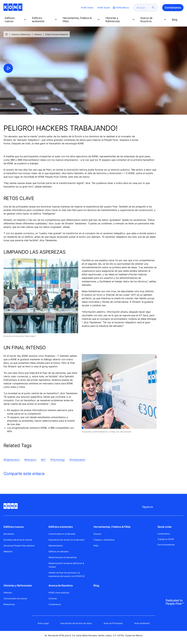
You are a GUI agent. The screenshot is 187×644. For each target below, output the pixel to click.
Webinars (8, 551)
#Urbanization (77, 460)
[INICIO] (6, 34)
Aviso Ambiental (142, 623)
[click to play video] (8, 68)
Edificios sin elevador (59, 551)
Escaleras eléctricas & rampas (18, 540)
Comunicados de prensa (15, 598)
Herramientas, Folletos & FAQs (112, 527)
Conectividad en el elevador (62, 534)
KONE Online (87, 8)
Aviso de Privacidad (113, 623)
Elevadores (9, 534)
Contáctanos (55, 604)
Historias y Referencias (21, 34)
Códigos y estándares (104, 540)
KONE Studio (104, 8)
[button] (16, 20)
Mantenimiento (56, 546)
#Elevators (30, 460)
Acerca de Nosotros (61, 586)
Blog (96, 586)
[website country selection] (121, 8)
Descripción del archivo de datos (76, 623)
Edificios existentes (61, 527)
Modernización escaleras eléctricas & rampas (66, 565)
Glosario (97, 534)
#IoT (43, 460)
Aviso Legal (43, 623)
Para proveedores (166, 545)
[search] (144, 8)
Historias (38, 34)
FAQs (96, 546)
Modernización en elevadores (63, 557)
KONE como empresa (59, 593)
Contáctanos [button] (173, 8)
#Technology (58, 460)
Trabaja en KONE (166, 539)
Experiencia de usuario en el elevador (66, 540)
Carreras (53, 598)
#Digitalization (12, 460)
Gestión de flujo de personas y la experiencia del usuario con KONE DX (67, 574)
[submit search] (153, 8)
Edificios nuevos (14, 527)
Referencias (9, 604)
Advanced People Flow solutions (19, 546)
